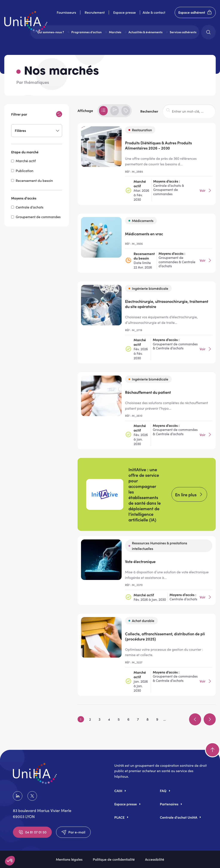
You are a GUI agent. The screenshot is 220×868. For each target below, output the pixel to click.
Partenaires (169, 804)
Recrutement (95, 12)
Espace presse (125, 12)
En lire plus (186, 494)
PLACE (119, 817)
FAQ (163, 791)
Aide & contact (154, 12)
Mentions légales (69, 859)
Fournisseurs (66, 12)
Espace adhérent (195, 12)
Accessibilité (155, 859)
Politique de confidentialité (114, 859)
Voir (206, 190)
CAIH (118, 791)
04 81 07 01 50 (32, 832)
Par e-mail (73, 832)
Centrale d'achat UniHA (179, 817)
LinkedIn (18, 796)
